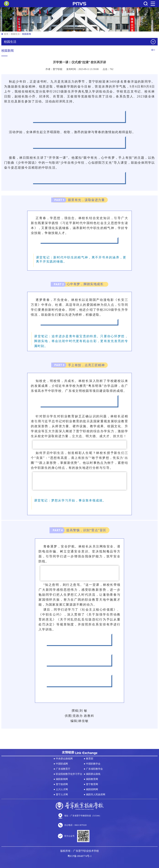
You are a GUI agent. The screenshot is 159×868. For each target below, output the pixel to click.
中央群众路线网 (64, 759)
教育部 (90, 759)
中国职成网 (62, 764)
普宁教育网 (92, 784)
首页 (6, 34)
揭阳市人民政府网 (96, 795)
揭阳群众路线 (93, 774)
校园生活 (15, 34)
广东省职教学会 (94, 769)
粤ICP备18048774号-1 (80, 856)
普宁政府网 (62, 784)
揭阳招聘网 (92, 789)
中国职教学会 (93, 764)
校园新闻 (27, 34)
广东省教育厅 (63, 769)
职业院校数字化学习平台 (69, 774)
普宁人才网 (62, 795)
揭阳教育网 (92, 779)
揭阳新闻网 (62, 779)
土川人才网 (62, 789)
